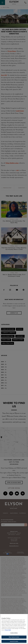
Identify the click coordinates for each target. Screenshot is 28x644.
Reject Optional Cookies (14, 637)
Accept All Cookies (14, 642)
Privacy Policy (8, 630)
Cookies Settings (14, 633)
